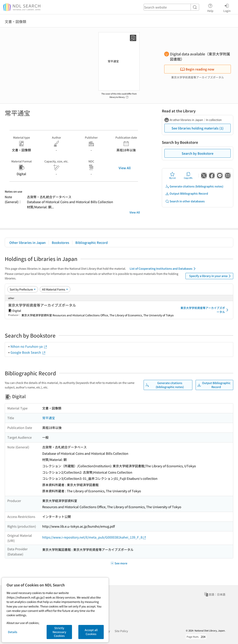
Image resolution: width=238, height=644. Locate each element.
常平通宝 (49, 418)
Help (210, 7)
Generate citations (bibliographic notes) (194, 186)
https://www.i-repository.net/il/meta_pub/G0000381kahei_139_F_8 (94, 537)
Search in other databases (185, 201)
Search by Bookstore (198, 153)
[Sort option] (23, 289)
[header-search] (171, 7)
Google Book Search (28, 352)
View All (125, 168)
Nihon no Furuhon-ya (29, 346)
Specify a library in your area (211, 276)
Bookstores (60, 242)
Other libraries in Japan (27, 242)
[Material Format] (55, 289)
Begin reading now (197, 69)
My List (172, 176)
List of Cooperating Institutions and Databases (163, 269)
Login (227, 7)
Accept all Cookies (91, 632)
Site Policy (121, 631)
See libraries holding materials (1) (198, 128)
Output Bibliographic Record (187, 194)
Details (13, 632)
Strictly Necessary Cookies (59, 632)
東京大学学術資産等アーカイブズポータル (205, 310)
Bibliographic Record (92, 242)
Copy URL (188, 176)
